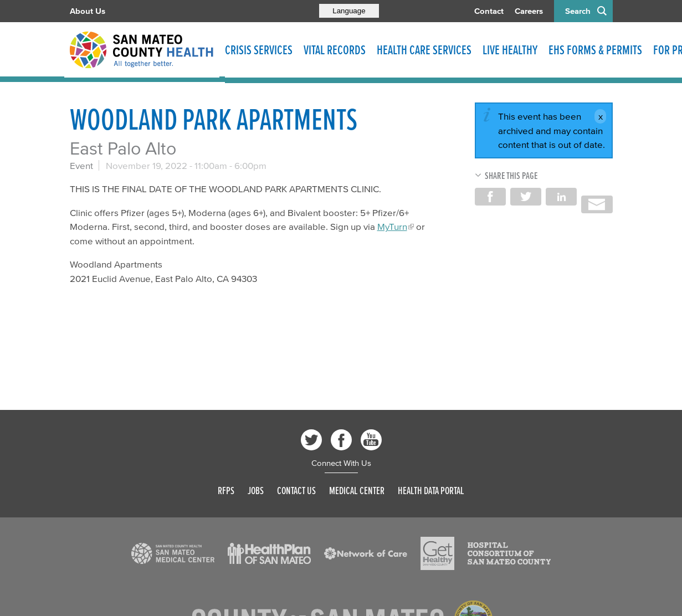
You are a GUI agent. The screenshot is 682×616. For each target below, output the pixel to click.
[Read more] (173, 553)
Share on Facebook (490, 197)
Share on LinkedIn (561, 197)
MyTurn (392, 226)
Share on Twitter (526, 197)
